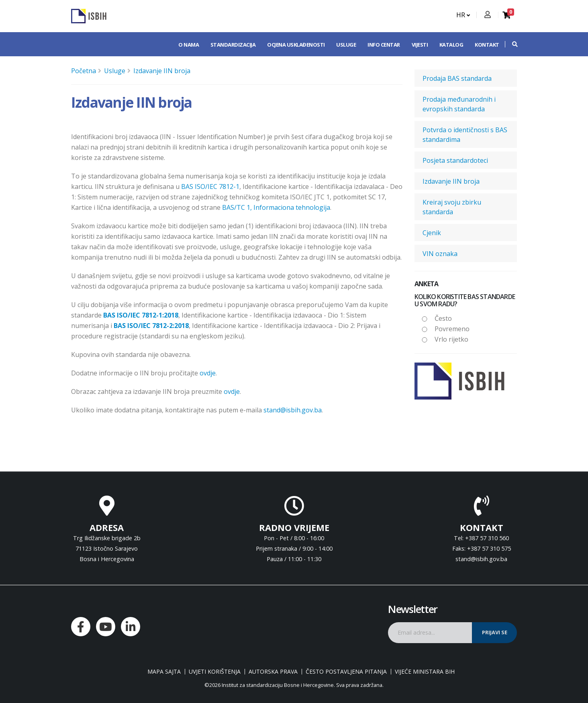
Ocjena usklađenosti (296, 45)
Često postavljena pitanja (346, 672)
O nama (189, 45)
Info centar (384, 45)
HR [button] (463, 15)
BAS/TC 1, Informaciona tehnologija (276, 207)
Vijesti (420, 45)
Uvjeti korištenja (215, 672)
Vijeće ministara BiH (425, 672)
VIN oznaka (440, 254)
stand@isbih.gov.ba (293, 410)
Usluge (346, 45)
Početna (84, 71)
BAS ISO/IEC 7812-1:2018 (141, 315)
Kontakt (487, 45)
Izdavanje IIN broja (162, 71)
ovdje (208, 373)
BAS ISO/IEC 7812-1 (210, 187)
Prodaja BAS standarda (457, 78)
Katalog (451, 45)
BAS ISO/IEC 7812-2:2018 (151, 326)
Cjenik (432, 233)
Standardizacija (233, 45)
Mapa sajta (164, 672)
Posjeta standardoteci (455, 160)
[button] (511, 44)
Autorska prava (273, 672)
